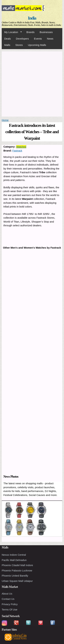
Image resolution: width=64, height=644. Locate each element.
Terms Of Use (10, 610)
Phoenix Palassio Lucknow (17, 570)
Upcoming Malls (37, 45)
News (50, 39)
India (32, 18)
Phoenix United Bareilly (15, 576)
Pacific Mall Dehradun (14, 560)
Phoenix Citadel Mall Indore (17, 565)
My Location (12, 32)
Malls (7, 45)
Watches (21, 147)
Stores (19, 45)
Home (5, 120)
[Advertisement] (32, 83)
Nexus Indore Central (14, 555)
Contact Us (8, 599)
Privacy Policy (10, 604)
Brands (31, 32)
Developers (22, 39)
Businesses (46, 32)
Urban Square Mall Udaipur (17, 581)
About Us (7, 594)
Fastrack (17, 151)
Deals (8, 39)
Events (38, 39)
